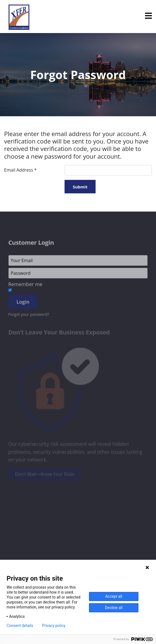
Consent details (20, 626)
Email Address (20, 170)
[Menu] (148, 16)
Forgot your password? (29, 316)
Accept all (114, 596)
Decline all (114, 608)
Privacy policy (54, 626)
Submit (80, 187)
